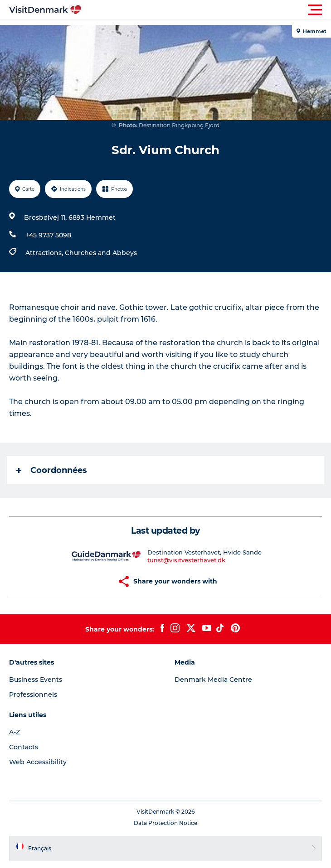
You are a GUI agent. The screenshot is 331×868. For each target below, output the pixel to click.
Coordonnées (52, 470)
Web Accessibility (38, 762)
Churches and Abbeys (101, 253)
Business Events (36, 680)
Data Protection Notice (165, 823)
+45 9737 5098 (48, 235)
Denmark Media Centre (213, 680)
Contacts (24, 747)
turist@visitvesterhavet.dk (186, 560)
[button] (206, 10)
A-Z (15, 732)
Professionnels (33, 694)
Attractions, (45, 253)
